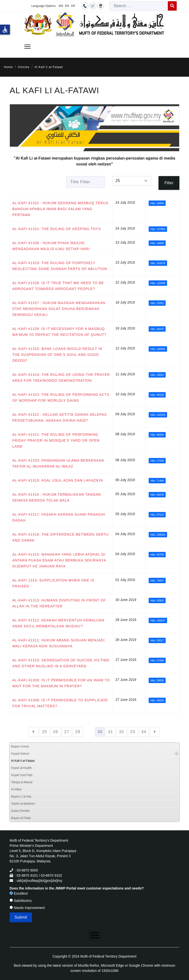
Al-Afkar (16, 789)
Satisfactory (21, 901)
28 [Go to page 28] (78, 732)
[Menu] (27, 47)
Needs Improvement (27, 908)
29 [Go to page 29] (89, 732)
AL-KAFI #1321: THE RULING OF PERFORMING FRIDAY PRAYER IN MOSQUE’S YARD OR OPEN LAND (56, 440)
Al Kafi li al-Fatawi (23, 761)
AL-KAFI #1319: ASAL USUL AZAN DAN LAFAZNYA (58, 480)
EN (67, 6)
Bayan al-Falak (21, 818)
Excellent (19, 893)
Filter (169, 183)
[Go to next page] (155, 732)
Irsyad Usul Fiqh (22, 775)
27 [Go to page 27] (67, 732)
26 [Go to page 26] (56, 732)
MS (61, 6)
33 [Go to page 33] (133, 732)
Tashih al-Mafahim (23, 804)
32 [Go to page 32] (122, 732)
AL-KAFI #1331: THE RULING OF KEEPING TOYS (57, 229)
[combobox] (139, 6)
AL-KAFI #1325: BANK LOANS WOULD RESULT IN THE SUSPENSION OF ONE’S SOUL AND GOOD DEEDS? (57, 355)
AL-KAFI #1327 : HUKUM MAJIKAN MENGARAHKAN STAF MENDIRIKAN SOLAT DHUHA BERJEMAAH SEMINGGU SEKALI (59, 309)
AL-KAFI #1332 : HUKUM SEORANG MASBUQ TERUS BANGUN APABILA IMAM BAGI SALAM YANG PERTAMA (60, 209)
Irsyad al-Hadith (21, 768)
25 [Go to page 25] (45, 732)
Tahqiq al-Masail (22, 782)
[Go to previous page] (33, 732)
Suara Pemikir (20, 811)
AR (73, 6)
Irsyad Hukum (20, 754)
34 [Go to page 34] (144, 732)
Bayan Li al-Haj (21, 797)
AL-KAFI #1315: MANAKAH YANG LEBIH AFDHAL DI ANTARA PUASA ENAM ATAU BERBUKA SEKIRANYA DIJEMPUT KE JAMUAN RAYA (59, 560)
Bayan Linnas (20, 746)
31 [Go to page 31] (111, 732)
